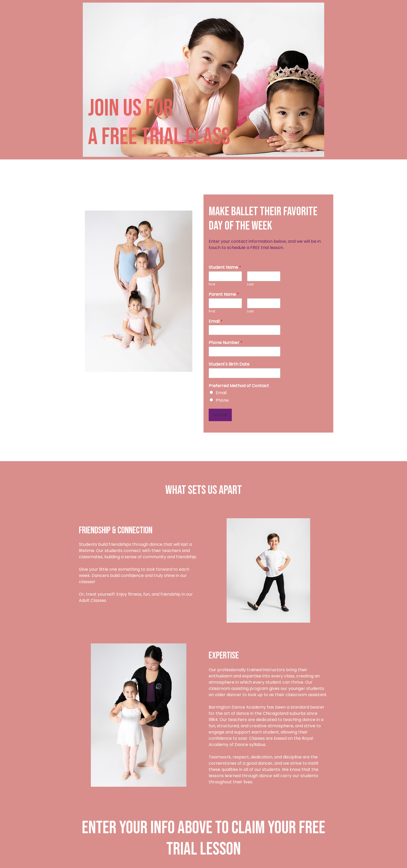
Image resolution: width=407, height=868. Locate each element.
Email (216, 322)
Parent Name (224, 295)
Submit (220, 415)
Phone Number (226, 343)
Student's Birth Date (229, 364)
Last (250, 284)
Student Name (225, 268)
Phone (222, 400)
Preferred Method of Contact (239, 386)
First (212, 284)
